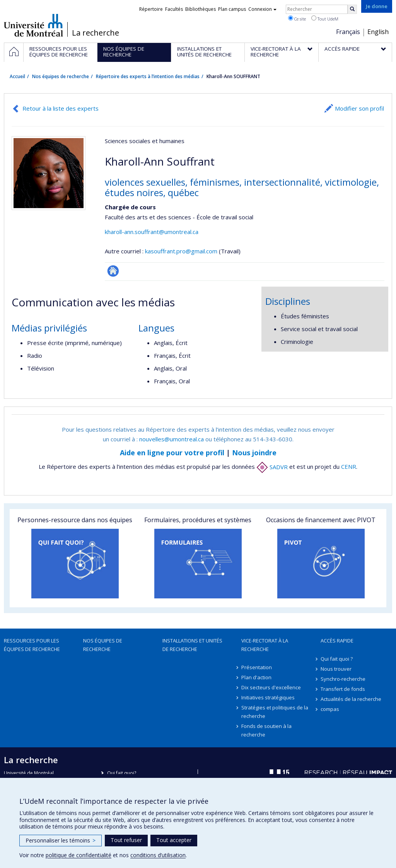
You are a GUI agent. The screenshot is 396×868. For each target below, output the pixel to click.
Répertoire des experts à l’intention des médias (148, 76)
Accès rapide (337, 641)
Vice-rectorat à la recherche (265, 645)
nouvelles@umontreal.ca (172, 439)
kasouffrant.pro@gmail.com (181, 251)
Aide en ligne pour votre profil (172, 453)
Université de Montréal (33, 25)
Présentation (257, 667)
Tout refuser (126, 840)
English (378, 32)
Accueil (17, 76)
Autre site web (113, 271)
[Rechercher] (352, 9)
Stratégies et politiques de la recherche (275, 712)
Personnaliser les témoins (61, 840)
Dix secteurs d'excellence (271, 687)
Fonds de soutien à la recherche (266, 730)
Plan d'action (256, 677)
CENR (349, 467)
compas (330, 709)
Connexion (262, 9)
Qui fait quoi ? (337, 659)
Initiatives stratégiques (268, 697)
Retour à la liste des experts (61, 108)
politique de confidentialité (79, 855)
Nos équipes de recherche (61, 76)
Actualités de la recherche (351, 699)
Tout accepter (174, 840)
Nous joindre (254, 453)
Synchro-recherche (343, 679)
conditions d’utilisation (158, 855)
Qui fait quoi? (122, 773)
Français (348, 32)
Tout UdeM (325, 19)
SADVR (272, 467)
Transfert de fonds (343, 689)
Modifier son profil (359, 108)
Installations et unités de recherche (192, 645)
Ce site (297, 19)
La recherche (96, 33)
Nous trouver (336, 669)
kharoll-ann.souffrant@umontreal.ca (152, 232)
